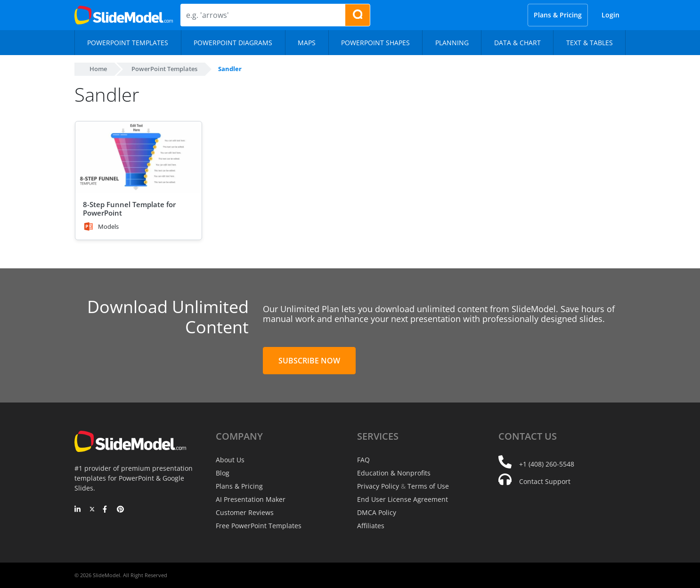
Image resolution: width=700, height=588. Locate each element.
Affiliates (371, 526)
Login (610, 15)
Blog (223, 473)
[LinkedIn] (78, 510)
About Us (230, 460)
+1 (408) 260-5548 (547, 464)
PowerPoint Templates (164, 69)
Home (98, 69)
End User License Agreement (403, 499)
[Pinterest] (120, 510)
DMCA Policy (377, 512)
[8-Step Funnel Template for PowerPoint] (138, 157)
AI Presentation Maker (251, 499)
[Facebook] (106, 510)
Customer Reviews (245, 512)
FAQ (363, 460)
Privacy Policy (378, 486)
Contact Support (545, 481)
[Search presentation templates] (358, 15)
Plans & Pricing (558, 15)
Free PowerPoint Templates (259, 526)
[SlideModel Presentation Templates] (124, 15)
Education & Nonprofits (394, 473)
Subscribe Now (309, 361)
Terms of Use (428, 486)
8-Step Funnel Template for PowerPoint (129, 209)
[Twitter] (92, 510)
